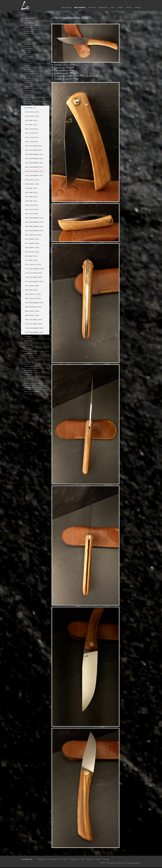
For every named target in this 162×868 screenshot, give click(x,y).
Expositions (103, 7)
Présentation (66, 7)
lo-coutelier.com (27, 859)
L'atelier (120, 7)
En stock (92, 7)
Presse (129, 7)
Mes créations (80, 7)
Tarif (112, 7)
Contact (138, 7)
